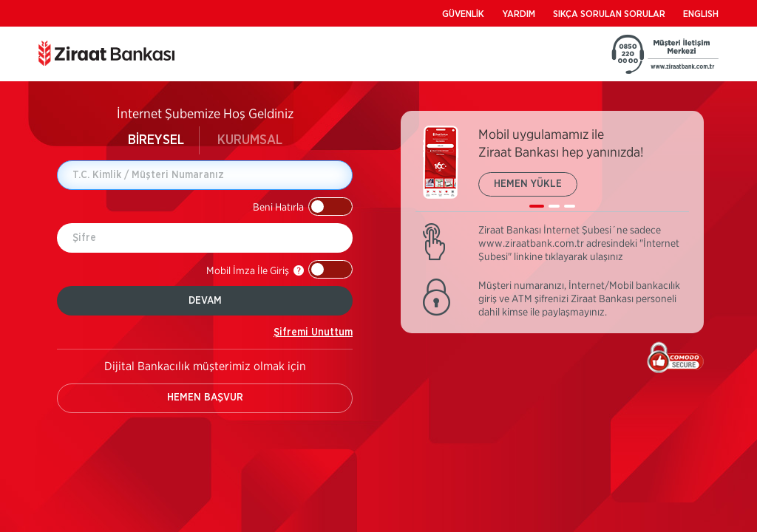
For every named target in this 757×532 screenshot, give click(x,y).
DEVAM (205, 301)
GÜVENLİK (463, 14)
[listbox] (552, 169)
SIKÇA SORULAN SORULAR (609, 14)
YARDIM (519, 14)
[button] (303, 207)
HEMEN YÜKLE (528, 184)
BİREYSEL (156, 140)
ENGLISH (701, 14)
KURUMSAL (250, 140)
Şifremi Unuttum (313, 332)
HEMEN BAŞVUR (205, 398)
